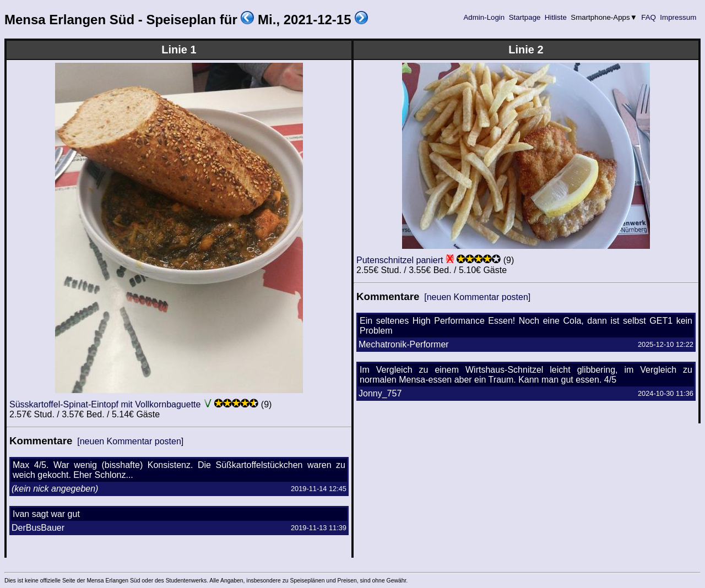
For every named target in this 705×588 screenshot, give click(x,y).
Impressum (678, 17)
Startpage (525, 17)
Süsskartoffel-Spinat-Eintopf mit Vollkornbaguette (105, 404)
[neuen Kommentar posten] (130, 441)
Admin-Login (484, 17)
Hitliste (555, 17)
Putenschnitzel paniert (400, 260)
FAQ (649, 17)
